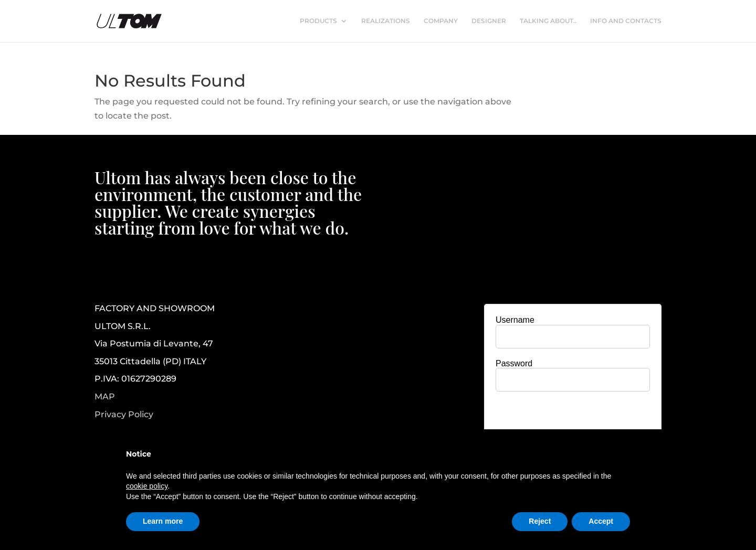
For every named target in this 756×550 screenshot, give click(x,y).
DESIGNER (489, 21)
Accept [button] (601, 521)
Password (514, 363)
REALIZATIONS (386, 21)
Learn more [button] (163, 521)
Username (515, 320)
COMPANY (441, 21)
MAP (105, 396)
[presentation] (573, 420)
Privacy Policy (124, 415)
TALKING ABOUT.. (548, 21)
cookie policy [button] (147, 486)
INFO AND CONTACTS (626, 21)
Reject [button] (540, 521)
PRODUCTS (318, 21)
